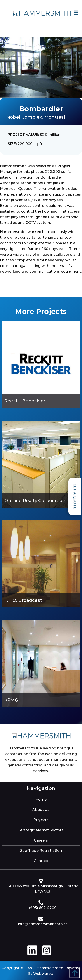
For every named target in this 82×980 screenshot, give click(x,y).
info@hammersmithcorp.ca (43, 924)
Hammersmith (50, 968)
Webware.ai (44, 974)
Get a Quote (75, 496)
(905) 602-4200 (43, 908)
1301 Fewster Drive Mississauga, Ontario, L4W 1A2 (43, 889)
